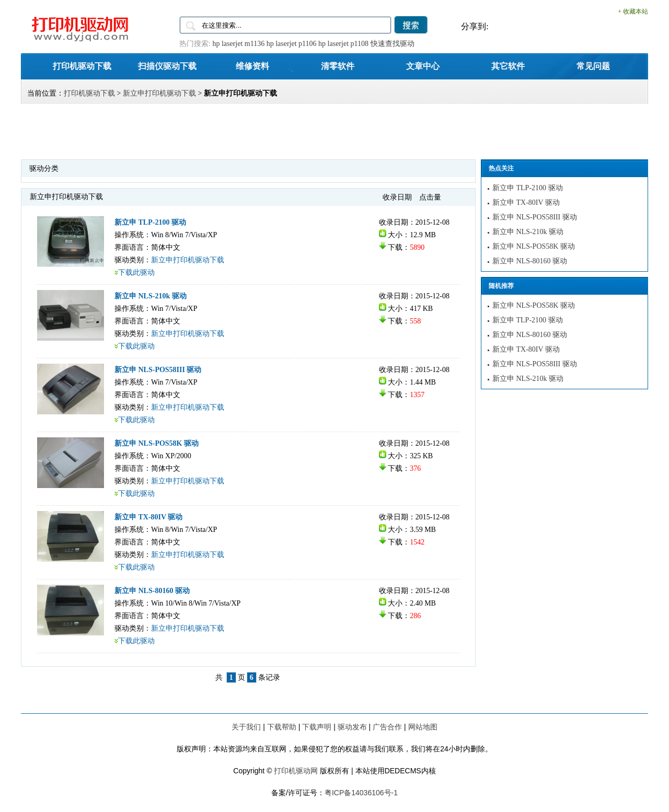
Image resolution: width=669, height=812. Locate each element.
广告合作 (387, 727)
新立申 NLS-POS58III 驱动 (158, 370)
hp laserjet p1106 (292, 44)
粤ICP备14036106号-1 (361, 793)
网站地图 (423, 727)
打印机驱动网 (296, 771)
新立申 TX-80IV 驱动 (148, 517)
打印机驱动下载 (82, 66)
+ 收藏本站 (633, 11)
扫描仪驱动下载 (167, 66)
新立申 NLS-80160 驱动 (152, 591)
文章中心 (423, 66)
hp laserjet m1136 (238, 44)
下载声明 (317, 727)
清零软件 (338, 66)
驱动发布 (352, 727)
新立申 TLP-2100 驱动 (150, 222)
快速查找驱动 (393, 44)
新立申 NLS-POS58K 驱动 (157, 443)
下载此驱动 (136, 272)
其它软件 (508, 66)
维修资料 (252, 66)
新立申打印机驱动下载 (159, 93)
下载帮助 (282, 727)
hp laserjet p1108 (343, 44)
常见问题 (593, 66)
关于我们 (246, 727)
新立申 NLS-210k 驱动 (151, 296)
